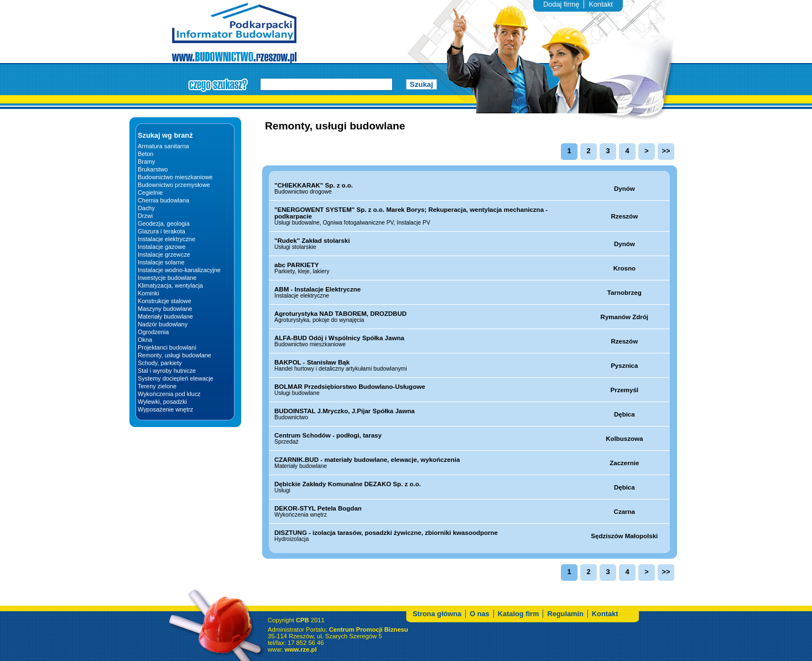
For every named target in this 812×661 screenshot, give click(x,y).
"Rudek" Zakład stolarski (312, 241)
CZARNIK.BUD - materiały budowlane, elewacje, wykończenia (367, 460)
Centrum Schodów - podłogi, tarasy (328, 435)
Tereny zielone (157, 386)
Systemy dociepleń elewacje (176, 378)
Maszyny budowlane (165, 309)
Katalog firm (519, 628)
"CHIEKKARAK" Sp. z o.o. (314, 185)
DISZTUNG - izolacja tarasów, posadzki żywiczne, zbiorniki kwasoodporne (386, 533)
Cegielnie (150, 192)
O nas (480, 628)
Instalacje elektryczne (166, 239)
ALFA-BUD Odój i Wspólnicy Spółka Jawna (339, 338)
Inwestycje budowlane (167, 278)
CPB (303, 634)
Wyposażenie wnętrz (165, 409)
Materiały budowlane (165, 316)
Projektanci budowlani (167, 347)
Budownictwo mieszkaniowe (175, 177)
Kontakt (600, 4)
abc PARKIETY (296, 265)
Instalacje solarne (161, 262)
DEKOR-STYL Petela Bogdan (318, 508)
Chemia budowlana (163, 200)
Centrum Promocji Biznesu (369, 643)
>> (666, 151)
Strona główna (437, 628)
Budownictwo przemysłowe (174, 185)
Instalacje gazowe (162, 247)
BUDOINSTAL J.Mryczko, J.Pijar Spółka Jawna (345, 411)
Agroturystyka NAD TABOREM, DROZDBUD (340, 314)
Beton (145, 154)
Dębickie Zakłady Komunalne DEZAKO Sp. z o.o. (348, 484)
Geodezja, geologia (164, 223)
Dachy (146, 208)
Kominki (149, 293)
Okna (145, 340)
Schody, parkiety (160, 363)
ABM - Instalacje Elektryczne (317, 289)
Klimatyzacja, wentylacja (170, 285)
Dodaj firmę (561, 4)
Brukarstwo (153, 169)
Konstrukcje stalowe (165, 301)
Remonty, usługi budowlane (175, 355)
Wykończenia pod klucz (169, 394)
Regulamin (565, 628)
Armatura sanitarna (163, 146)
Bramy (146, 162)
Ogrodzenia (153, 332)
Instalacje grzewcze (164, 254)
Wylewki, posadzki (162, 402)
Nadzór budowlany (163, 324)
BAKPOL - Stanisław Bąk (312, 362)
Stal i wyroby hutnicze (167, 371)
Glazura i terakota (162, 231)
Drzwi (145, 216)
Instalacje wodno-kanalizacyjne (179, 270)
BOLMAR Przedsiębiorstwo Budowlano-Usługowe (350, 387)
